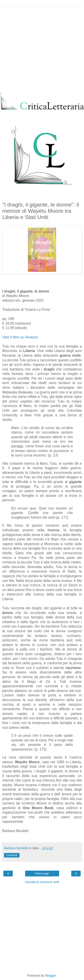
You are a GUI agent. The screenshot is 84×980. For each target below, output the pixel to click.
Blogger (51, 976)
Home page (42, 874)
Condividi (12, 855)
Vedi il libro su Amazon (20, 337)
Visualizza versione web (42, 882)
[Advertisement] (42, 48)
